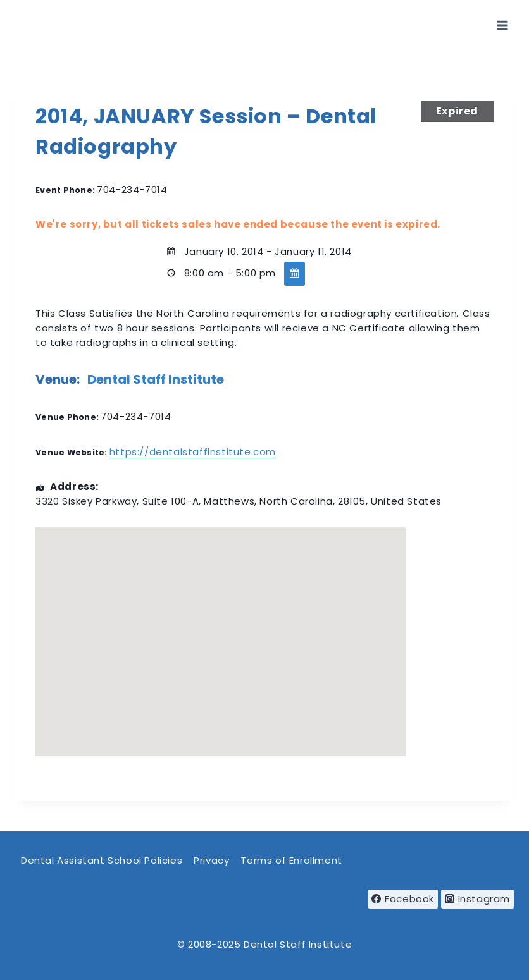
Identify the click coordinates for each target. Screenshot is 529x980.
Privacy (211, 860)
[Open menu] (502, 25)
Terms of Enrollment (291, 860)
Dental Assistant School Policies (102, 860)
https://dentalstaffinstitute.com (193, 452)
